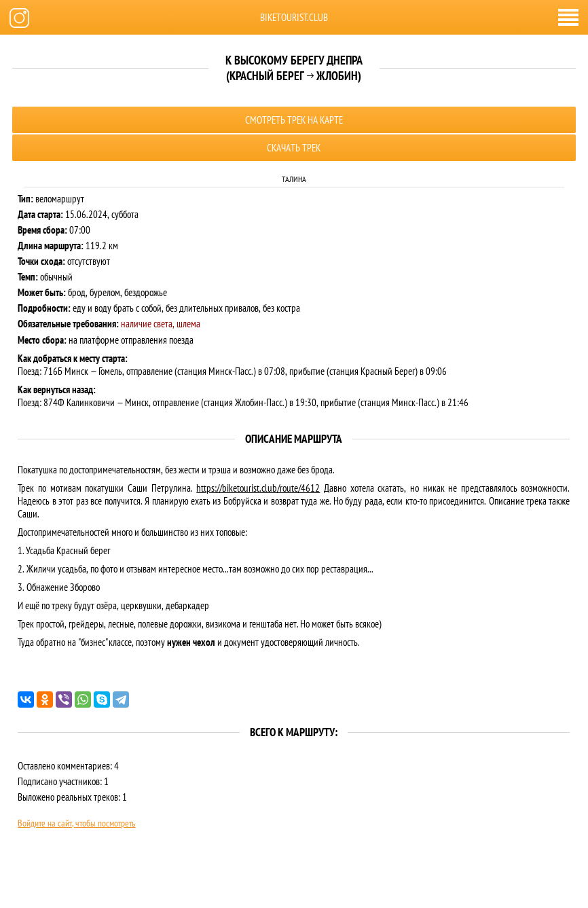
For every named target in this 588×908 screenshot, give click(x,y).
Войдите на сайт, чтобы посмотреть (76, 823)
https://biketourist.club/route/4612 (258, 488)
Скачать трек (294, 148)
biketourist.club (294, 17)
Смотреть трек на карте (294, 120)
